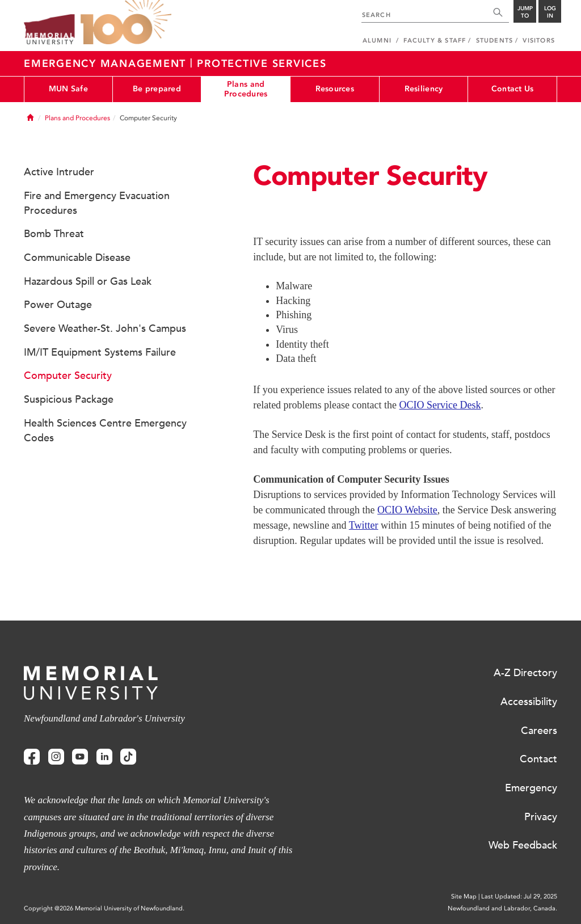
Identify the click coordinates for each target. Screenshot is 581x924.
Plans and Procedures (246, 89)
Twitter (364, 525)
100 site (126, 23)
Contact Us (513, 89)
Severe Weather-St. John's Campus (105, 328)
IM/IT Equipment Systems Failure (100, 352)
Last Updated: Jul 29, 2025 (519, 896)
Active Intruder (59, 172)
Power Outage (58, 305)
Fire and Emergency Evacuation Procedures (97, 203)
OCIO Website (407, 510)
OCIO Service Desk (440, 405)
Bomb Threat (54, 234)
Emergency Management (107, 64)
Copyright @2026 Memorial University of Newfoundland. (104, 908)
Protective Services (262, 64)
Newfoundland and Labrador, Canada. (502, 908)
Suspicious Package (69, 399)
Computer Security (68, 375)
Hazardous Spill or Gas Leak (88, 281)
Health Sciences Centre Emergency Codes (105, 431)
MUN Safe (68, 89)
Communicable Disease (77, 258)
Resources (335, 89)
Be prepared (157, 89)
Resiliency (424, 89)
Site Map (464, 896)
